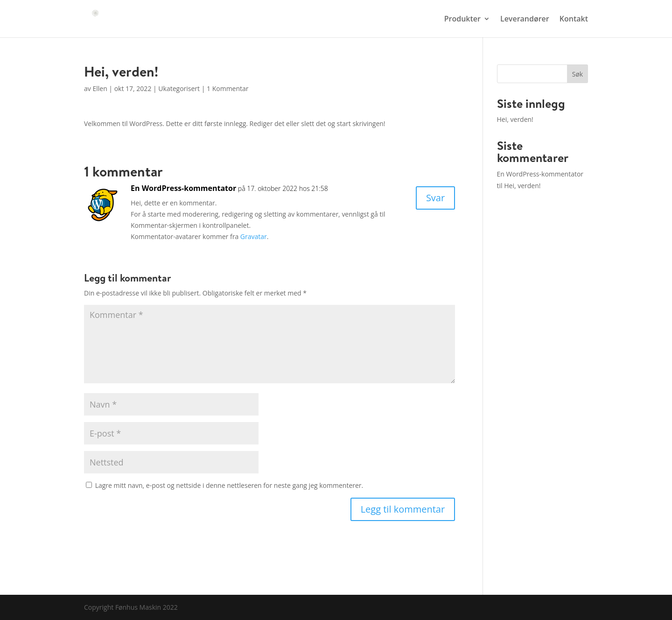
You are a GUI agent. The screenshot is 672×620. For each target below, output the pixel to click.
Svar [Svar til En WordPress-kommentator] (435, 198)
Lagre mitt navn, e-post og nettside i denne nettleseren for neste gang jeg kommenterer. (229, 485)
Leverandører (525, 20)
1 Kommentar (228, 88)
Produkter (462, 20)
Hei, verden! (515, 119)
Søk (577, 74)
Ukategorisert (179, 88)
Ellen (100, 88)
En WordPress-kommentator (183, 188)
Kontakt (574, 20)
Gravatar (254, 236)
